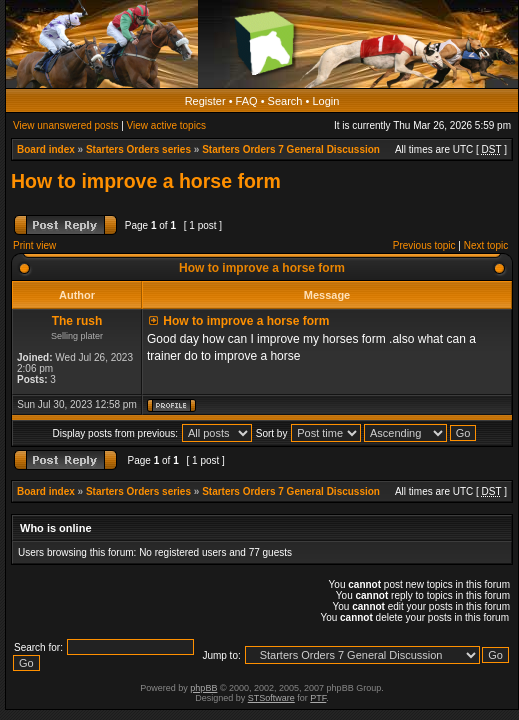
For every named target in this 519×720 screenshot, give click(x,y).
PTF (318, 698)
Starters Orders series (138, 149)
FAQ (247, 101)
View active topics (166, 125)
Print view (34, 245)
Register (205, 101)
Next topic (486, 245)
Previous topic (424, 245)
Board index (46, 149)
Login (325, 101)
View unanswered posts (65, 125)
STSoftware (271, 698)
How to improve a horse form (146, 181)
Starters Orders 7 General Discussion (291, 149)
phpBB (203, 688)
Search (285, 101)
